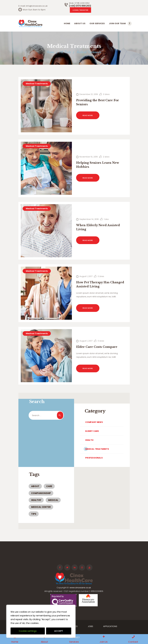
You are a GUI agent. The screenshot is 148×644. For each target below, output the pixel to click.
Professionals (94, 458)
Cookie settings (28, 631)
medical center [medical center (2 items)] (41, 507)
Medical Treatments (37, 84)
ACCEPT (59, 631)
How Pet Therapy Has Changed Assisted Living (100, 284)
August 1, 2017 (86, 276)
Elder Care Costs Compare (97, 347)
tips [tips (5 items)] (34, 514)
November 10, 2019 (89, 157)
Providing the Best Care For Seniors (98, 102)
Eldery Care (92, 431)
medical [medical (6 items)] (53, 500)
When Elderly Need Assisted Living (98, 227)
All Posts (65, 52)
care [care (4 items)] (49, 486)
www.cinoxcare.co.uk (80, 588)
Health (89, 440)
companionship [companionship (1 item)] (41, 493)
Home (50, 52)
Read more (88, 115)
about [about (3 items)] (35, 486)
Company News (94, 422)
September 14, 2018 (89, 219)
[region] (41, 621)
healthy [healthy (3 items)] (36, 500)
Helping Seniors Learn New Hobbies (98, 165)
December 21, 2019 (89, 94)
